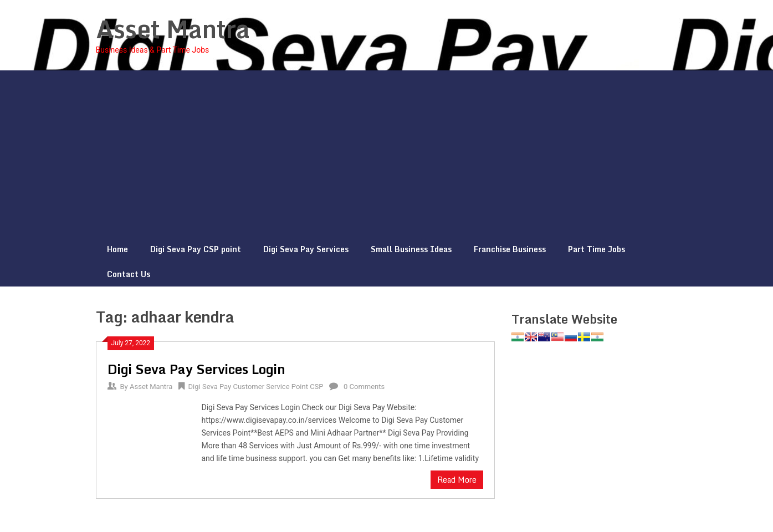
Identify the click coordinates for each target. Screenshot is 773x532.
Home (117, 249)
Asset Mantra (173, 29)
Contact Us (129, 274)
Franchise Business (510, 249)
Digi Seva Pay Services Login (196, 369)
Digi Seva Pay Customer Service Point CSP (256, 387)
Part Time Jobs (597, 249)
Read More (457, 480)
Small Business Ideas (411, 249)
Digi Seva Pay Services (306, 249)
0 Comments (364, 387)
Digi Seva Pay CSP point (196, 249)
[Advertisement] (387, 154)
